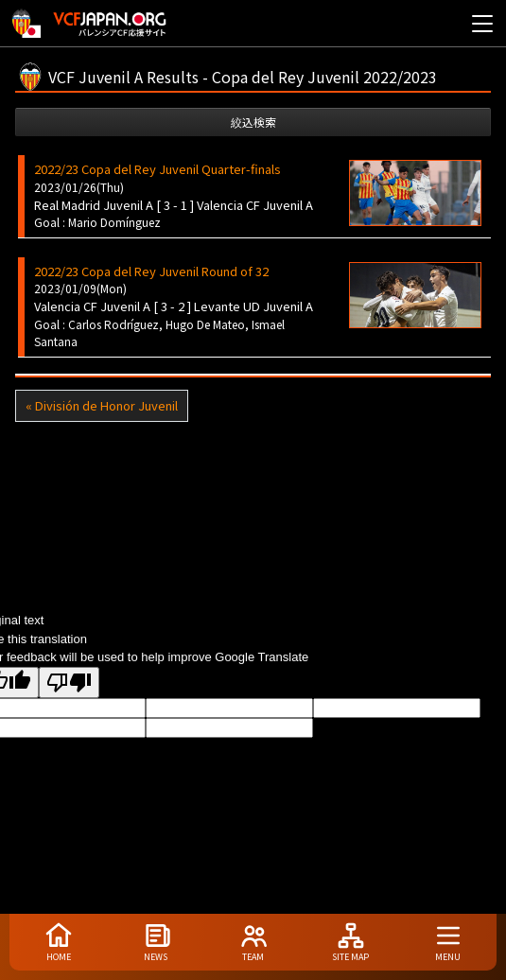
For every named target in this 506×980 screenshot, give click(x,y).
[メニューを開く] (482, 24)
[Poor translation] (69, 682)
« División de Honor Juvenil (102, 405)
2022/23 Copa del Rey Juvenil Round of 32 (151, 271)
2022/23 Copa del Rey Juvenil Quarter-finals (157, 169)
